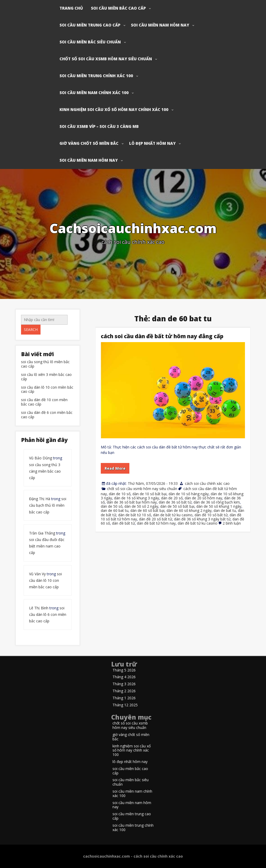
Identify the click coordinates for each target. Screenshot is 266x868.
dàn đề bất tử (123, 523)
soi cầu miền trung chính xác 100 (96, 76)
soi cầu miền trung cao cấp (90, 25)
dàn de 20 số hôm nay (203, 498)
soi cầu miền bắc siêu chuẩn (90, 42)
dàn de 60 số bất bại (147, 510)
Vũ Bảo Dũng (41, 458)
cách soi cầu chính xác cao (207, 483)
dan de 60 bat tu (115, 510)
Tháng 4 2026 (124, 677)
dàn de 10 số (120, 494)
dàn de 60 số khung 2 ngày (189, 510)
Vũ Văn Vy (37, 574)
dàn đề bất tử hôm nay (156, 523)
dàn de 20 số (172, 498)
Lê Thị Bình (39, 608)
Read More (115, 468)
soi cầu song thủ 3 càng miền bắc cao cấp (45, 471)
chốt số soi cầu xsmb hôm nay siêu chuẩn (106, 59)
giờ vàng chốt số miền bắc (89, 143)
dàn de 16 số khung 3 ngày (137, 498)
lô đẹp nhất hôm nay (152, 143)
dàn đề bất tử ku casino (198, 523)
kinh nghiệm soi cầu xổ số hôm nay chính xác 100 (114, 109)
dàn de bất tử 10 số (135, 515)
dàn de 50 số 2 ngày (141, 506)
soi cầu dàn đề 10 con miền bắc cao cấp (44, 402)
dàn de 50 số (112, 506)
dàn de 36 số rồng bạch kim (217, 502)
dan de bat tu (225, 510)
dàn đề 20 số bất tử (155, 519)
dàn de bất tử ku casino (173, 515)
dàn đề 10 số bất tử (211, 515)
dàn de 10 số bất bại (149, 494)
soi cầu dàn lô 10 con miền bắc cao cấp (47, 390)
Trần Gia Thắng (42, 533)
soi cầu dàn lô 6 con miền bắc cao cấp (48, 614)
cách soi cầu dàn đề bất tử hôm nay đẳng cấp (162, 336)
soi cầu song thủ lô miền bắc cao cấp (45, 364)
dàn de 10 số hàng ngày (189, 494)
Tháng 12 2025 (125, 705)
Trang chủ (71, 8)
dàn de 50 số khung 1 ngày (219, 506)
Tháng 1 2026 (124, 698)
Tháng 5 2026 (124, 670)
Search (31, 329)
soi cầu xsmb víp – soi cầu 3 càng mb (99, 126)
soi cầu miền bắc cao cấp (118, 8)
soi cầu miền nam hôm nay (160, 25)
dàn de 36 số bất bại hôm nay (132, 502)
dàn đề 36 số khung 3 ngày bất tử (202, 519)
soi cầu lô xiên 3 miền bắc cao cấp (46, 377)
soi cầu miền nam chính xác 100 (94, 93)
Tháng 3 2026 (124, 684)
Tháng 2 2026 (124, 691)
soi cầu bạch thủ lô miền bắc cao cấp (48, 505)
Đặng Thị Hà (40, 499)
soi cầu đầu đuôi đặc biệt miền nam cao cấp (47, 546)
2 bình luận (232, 523)
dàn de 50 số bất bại (177, 506)
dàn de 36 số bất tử (175, 502)
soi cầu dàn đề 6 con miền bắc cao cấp (47, 415)
